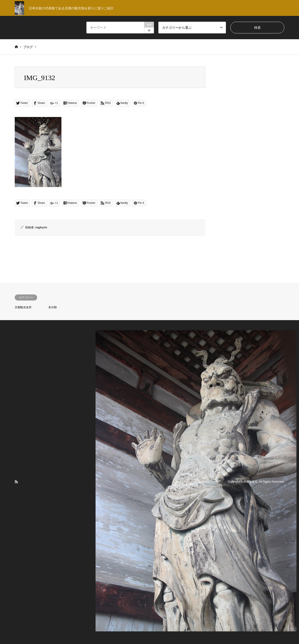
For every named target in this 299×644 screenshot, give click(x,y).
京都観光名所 (23, 307)
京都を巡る (250, 482)
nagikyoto (41, 227)
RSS (16, 482)
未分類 (53, 307)
